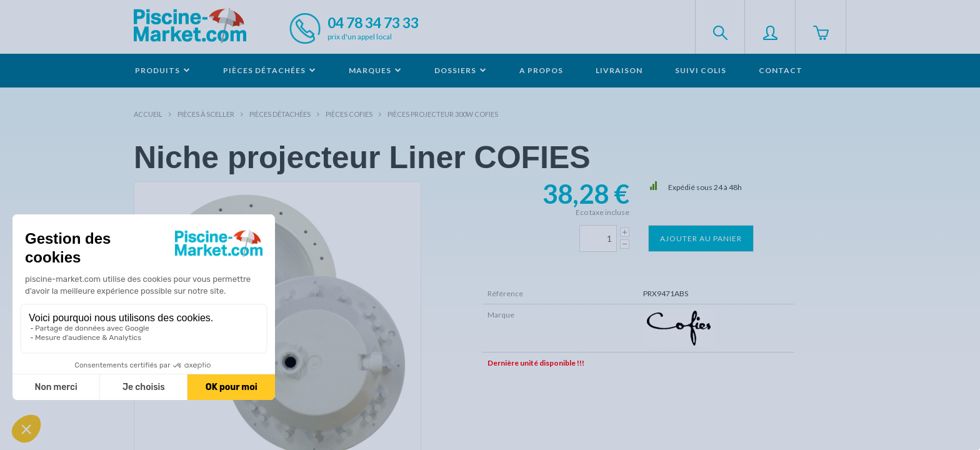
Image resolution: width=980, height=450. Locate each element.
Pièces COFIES (349, 114)
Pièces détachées (280, 114)
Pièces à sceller (206, 114)
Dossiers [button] (461, 70)
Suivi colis (701, 70)
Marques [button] (375, 70)
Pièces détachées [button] (270, 70)
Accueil (148, 114)
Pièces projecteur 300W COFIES (443, 114)
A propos (541, 70)
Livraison (619, 70)
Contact (781, 70)
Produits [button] (163, 70)
